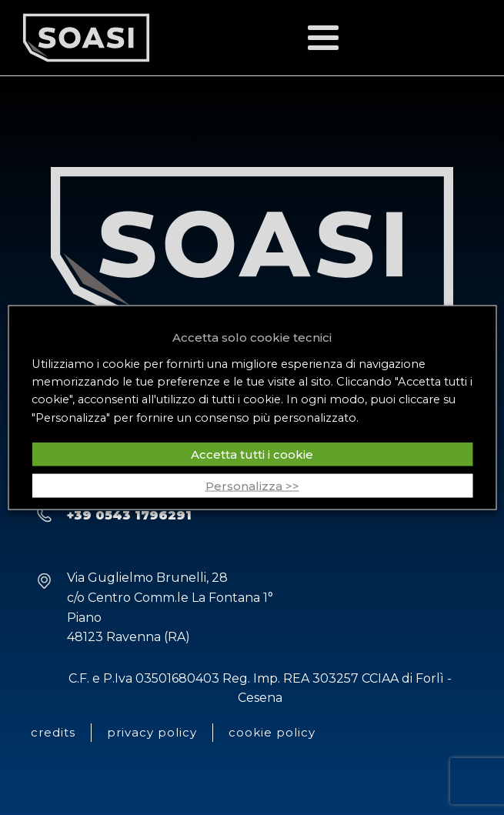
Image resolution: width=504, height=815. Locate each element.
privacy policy (152, 732)
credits (53, 732)
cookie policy (272, 732)
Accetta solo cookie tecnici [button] (252, 337)
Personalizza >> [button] (252, 486)
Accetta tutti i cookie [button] (252, 454)
